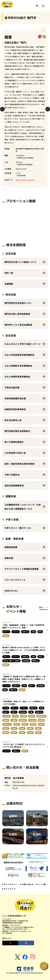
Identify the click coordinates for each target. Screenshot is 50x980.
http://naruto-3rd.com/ (25, 180)
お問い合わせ (27, 884)
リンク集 (42, 884)
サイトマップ (9, 889)
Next (48, 109)
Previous (2, 109)
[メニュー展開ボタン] (43, 6)
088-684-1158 (18, 782)
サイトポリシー (10, 884)
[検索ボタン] (37, 6)
